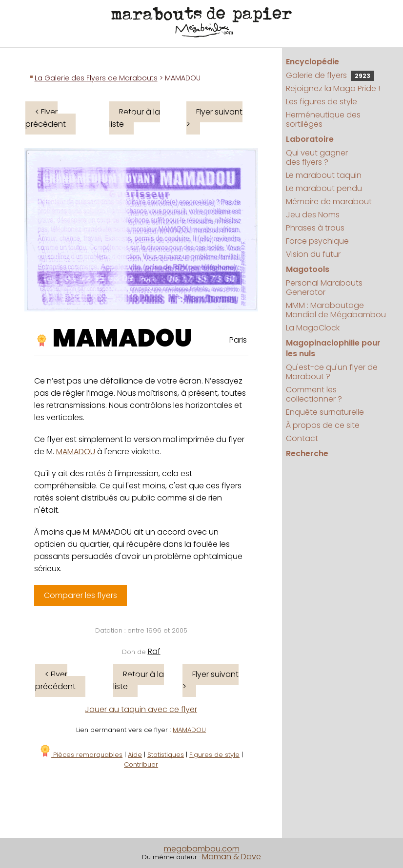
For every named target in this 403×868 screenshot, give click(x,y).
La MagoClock (313, 328)
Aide (135, 755)
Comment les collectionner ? (314, 394)
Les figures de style (322, 102)
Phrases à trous (315, 228)
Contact (302, 438)
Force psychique (317, 241)
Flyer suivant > (214, 118)
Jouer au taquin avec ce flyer (141, 709)
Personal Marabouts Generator (324, 288)
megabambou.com (202, 849)
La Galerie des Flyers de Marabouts (96, 78)
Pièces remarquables (81, 755)
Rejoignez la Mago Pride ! (333, 88)
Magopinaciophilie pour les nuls (333, 348)
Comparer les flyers (81, 595)
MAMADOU (122, 338)
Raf (154, 651)
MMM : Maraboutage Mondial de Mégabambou (336, 310)
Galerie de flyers (330, 75)
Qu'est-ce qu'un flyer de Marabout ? (332, 372)
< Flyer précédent (46, 118)
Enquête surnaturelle (325, 412)
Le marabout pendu (324, 188)
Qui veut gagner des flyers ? (317, 157)
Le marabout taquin (324, 175)
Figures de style (214, 755)
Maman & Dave (232, 857)
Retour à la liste (135, 118)
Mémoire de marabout (329, 202)
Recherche (307, 453)
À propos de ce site (323, 425)
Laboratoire (310, 139)
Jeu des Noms (313, 215)
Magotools (308, 269)
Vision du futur (313, 254)
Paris (238, 340)
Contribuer (141, 764)
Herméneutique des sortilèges (323, 119)
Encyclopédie (312, 62)
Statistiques (166, 755)
